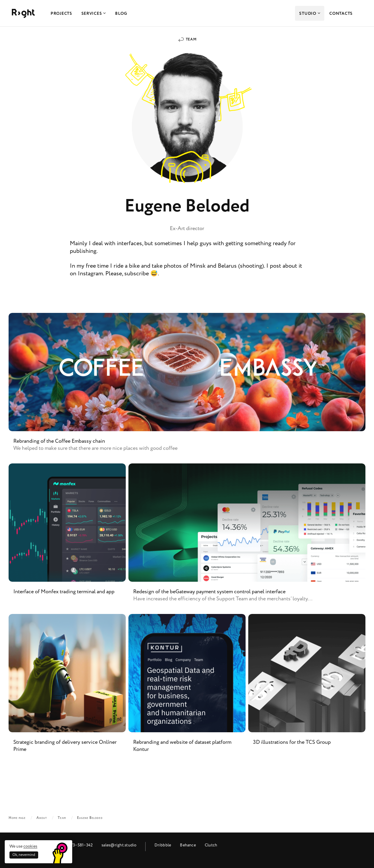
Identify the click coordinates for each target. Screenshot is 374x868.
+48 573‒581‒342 (77, 845)
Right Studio (23, 13)
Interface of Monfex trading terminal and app (67, 537)
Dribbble (163, 845)
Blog (121, 14)
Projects (61, 14)
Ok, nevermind (24, 855)
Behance (188, 845)
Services (94, 14)
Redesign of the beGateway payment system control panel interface (247, 537)
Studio (310, 14)
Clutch (211, 845)
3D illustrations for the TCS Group (307, 688)
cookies (30, 846)
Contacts (341, 14)
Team (191, 39)
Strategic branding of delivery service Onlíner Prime (67, 688)
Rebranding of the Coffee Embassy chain (187, 387)
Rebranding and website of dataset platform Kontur (187, 688)
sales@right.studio (119, 845)
